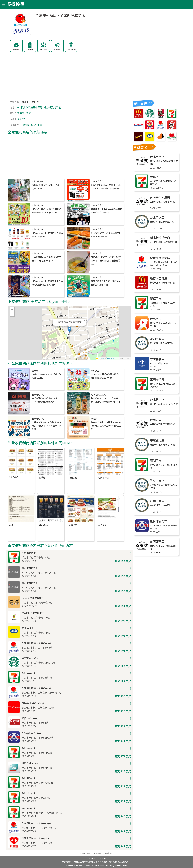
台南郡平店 (157, 542)
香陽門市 (156, 177)
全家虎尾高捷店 (160, 258)
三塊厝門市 (157, 380)
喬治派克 (73, 478)
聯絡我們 (109, 854)
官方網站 (57, 50)
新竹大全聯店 (159, 278)
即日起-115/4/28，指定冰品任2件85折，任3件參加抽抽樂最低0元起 (106, 261)
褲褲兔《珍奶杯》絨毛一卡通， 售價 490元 (46, 187)
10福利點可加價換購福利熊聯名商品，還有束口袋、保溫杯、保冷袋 (46, 426)
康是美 (94, 419)
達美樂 (35, 371)
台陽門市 (156, 319)
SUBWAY (14, 477)
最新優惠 (16, 50)
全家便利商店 (38, 182)
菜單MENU (30, 50)
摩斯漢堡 (95, 371)
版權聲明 (98, 854)
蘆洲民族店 (157, 339)
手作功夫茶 (44, 525)
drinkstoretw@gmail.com (111, 866)
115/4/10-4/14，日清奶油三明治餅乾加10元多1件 (47, 235)
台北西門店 (157, 157)
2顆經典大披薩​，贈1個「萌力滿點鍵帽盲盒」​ (46, 376)
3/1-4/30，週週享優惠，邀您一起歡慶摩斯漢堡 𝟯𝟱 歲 (106, 376)
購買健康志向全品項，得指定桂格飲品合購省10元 (106, 283)
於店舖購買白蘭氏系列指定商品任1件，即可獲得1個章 (46, 259)
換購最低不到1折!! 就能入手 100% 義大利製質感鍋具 (45, 400)
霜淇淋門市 (71, 50)
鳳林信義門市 (159, 521)
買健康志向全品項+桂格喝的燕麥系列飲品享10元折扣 (106, 211)
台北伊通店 (157, 218)
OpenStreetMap (114, 358)
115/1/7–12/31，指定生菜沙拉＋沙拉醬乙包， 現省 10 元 (46, 211)
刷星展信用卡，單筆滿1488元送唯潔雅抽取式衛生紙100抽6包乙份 (106, 426)
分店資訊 (44, 50)
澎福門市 (156, 299)
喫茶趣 (42, 478)
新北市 (25, 102)
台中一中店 (157, 501)
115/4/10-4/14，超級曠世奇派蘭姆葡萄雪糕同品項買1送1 (47, 283)
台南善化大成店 (160, 197)
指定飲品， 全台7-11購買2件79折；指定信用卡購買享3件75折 (106, 400)
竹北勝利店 (157, 359)
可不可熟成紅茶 (98, 395)
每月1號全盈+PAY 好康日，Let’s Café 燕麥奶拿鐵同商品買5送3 (106, 187)
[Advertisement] (69, 77)
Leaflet (100, 358)
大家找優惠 (85, 854)
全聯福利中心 (38, 395)
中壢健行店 (157, 440)
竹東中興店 (157, 481)
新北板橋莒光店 (160, 238)
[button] (69, 330)
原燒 (11, 525)
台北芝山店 (157, 400)
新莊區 (35, 102)
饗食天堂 (102, 525)
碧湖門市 (156, 461)
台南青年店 (157, 420)
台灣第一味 (103, 478)
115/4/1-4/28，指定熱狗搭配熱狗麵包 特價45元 (106, 235)
